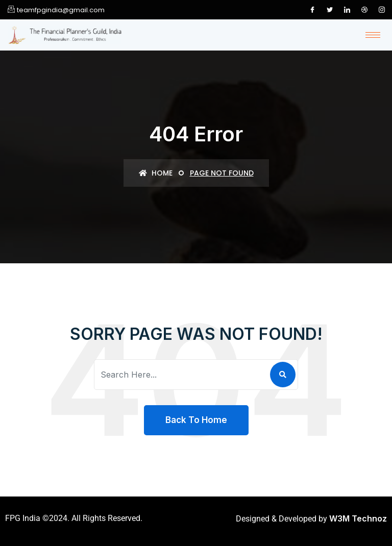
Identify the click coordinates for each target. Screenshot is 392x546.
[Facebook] (312, 10)
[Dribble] (364, 10)
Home (156, 173)
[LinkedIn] (347, 10)
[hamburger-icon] (373, 35)
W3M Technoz (358, 518)
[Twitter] (330, 10)
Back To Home (196, 420)
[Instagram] (382, 10)
